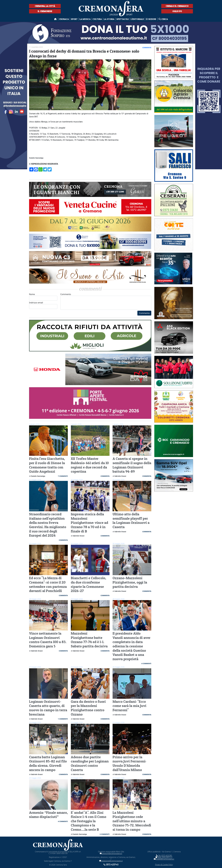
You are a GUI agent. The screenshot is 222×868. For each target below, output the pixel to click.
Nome (43, 297)
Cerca (163, 19)
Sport (74, 19)
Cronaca (64, 19)
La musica (85, 19)
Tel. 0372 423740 (164, 855)
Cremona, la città (45, 6)
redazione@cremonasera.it (111, 861)
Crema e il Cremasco (177, 6)
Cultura (97, 19)
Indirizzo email (43, 305)
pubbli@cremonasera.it (164, 859)
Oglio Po (177, 11)
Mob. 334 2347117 (164, 857)
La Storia (109, 19)
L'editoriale (137, 19)
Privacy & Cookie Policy (164, 865)
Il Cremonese (45, 11)
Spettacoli (123, 19)
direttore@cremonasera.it (111, 853)
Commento (106, 301)
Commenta (144, 313)
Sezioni (151, 19)
